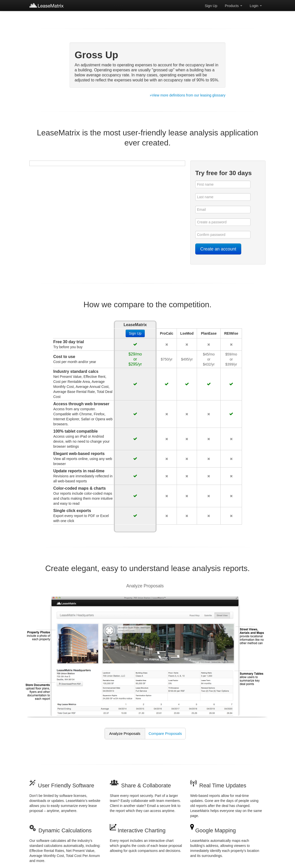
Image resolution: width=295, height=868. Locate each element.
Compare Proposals (165, 733)
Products (234, 6)
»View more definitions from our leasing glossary (188, 95)
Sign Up (211, 6)
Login (256, 6)
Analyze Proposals (125, 733)
